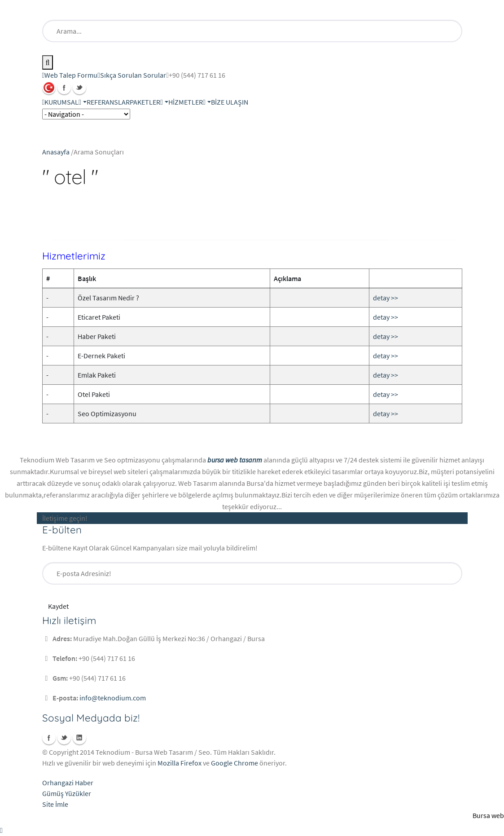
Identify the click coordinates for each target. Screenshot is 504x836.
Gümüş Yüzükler (67, 793)
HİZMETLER (187, 102)
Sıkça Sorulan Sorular (132, 75)
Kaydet (58, 606)
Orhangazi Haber (68, 783)
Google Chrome (234, 763)
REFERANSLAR (108, 102)
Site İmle (55, 804)
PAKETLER (146, 102)
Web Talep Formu (70, 75)
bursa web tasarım (235, 460)
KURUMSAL (63, 102)
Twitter (79, 88)
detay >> (386, 298)
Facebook (64, 88)
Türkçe (49, 88)
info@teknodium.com (113, 698)
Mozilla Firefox (180, 763)
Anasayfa (56, 152)
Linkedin (79, 738)
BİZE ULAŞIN (230, 102)
